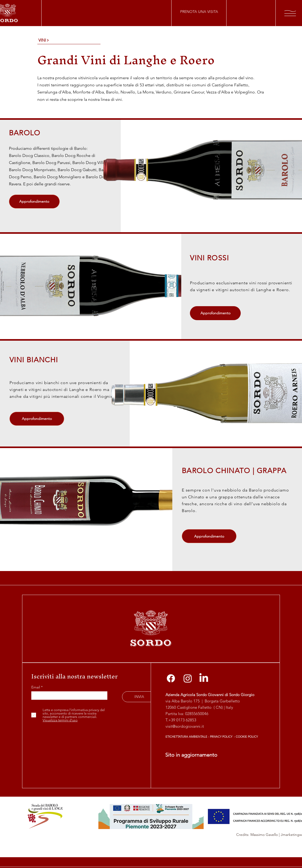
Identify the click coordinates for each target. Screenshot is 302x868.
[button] (290, 13)
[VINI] (69, 40)
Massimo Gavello (264, 835)
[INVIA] (139, 697)
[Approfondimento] (34, 202)
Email (36, 687)
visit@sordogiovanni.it (185, 726)
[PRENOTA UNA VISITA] (199, 12)
